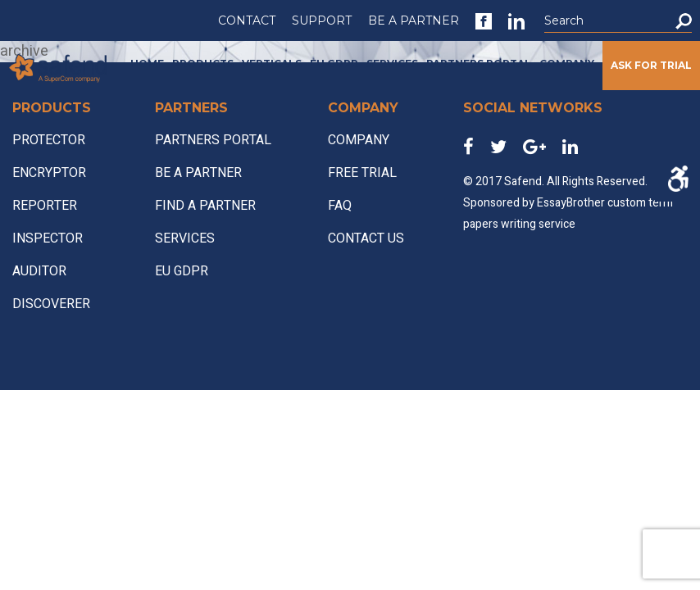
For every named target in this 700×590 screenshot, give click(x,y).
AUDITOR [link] (39, 271)
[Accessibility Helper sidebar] (677, 179)
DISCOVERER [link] (51, 304)
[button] (684, 21)
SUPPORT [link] (322, 20)
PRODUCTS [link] (203, 64)
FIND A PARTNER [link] (205, 206)
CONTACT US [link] (366, 238)
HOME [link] (147, 64)
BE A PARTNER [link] (414, 20)
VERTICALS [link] (272, 64)
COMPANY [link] (567, 64)
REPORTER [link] (45, 206)
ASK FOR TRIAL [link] (651, 65)
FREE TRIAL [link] (362, 173)
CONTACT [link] (247, 20)
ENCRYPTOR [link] (49, 173)
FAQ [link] (340, 206)
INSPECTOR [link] (48, 238)
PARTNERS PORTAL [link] (479, 64)
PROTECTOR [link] (49, 140)
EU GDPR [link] (334, 64)
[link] (484, 21)
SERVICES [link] (392, 64)
